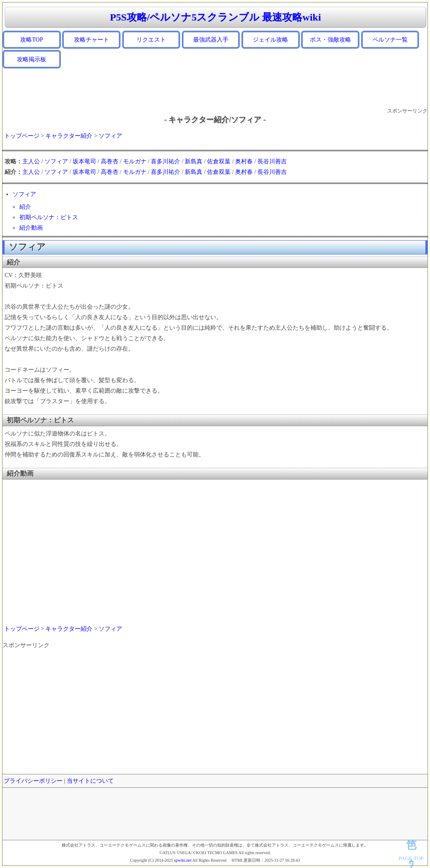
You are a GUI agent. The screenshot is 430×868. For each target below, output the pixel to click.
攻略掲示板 (31, 59)
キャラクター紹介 (69, 136)
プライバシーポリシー (33, 781)
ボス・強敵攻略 (330, 40)
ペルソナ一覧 (390, 40)
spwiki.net (183, 860)
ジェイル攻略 (270, 40)
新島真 (194, 161)
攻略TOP (31, 40)
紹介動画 (31, 228)
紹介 (25, 207)
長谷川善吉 (272, 161)
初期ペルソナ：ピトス (49, 217)
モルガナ (135, 161)
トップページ (22, 136)
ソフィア (110, 136)
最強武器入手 (211, 40)
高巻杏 (110, 161)
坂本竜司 (84, 161)
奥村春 (244, 161)
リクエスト (151, 40)
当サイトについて (90, 781)
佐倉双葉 (219, 161)
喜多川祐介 (165, 161)
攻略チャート (92, 40)
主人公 (31, 161)
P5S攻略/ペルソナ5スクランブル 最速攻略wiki (216, 17)
